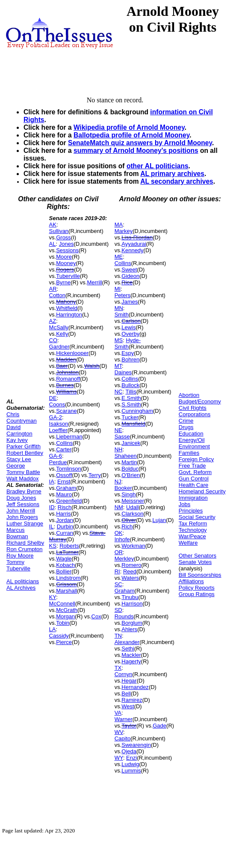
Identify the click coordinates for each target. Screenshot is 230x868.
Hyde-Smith (128, 343)
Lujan (159, 520)
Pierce (64, 642)
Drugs (186, 427)
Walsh (92, 366)
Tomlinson (69, 469)
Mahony (66, 302)
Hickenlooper (72, 353)
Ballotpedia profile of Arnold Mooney (131, 135)
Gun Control (194, 479)
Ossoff (64, 475)
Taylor (129, 726)
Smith (122, 315)
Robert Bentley (25, 453)
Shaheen (126, 456)
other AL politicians (158, 166)
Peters (123, 295)
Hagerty (131, 661)
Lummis (131, 771)
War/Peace (192, 536)
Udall (133, 507)
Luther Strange (25, 523)
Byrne (63, 282)
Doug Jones (21, 498)
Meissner (133, 501)
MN (119, 308)
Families (189, 453)
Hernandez (135, 687)
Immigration (193, 498)
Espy (128, 353)
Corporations (195, 414)
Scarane (66, 411)
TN (118, 636)
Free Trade (192, 466)
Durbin (65, 526)
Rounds (124, 616)
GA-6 (56, 456)
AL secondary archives (177, 181)
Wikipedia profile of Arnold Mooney (129, 127)
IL (52, 526)
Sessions (67, 250)
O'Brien (131, 475)
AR (53, 289)
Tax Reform (193, 523)
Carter (64, 449)
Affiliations (191, 581)
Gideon (130, 276)
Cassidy (59, 636)
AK (53, 225)
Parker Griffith (24, 446)
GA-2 (56, 417)
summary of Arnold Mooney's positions (136, 151)
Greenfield (69, 501)
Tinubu (130, 597)
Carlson (131, 321)
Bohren (130, 359)
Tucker (130, 417)
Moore (64, 257)
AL (53, 244)
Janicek (131, 443)
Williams (66, 392)
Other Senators (198, 556)
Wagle (64, 559)
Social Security (197, 517)
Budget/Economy (200, 401)
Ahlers (129, 629)
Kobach (65, 565)
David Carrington (19, 430)
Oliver (129, 520)
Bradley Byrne (24, 491)
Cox (96, 616)
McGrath (67, 610)
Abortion (189, 395)
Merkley (124, 559)
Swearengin (136, 745)
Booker (123, 488)
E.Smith (131, 398)
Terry (95, 475)
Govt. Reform (195, 472)
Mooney (66, 263)
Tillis (131, 392)
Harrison (132, 604)
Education (191, 434)
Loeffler (58, 430)
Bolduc (130, 469)
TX (118, 668)
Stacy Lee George (19, 462)
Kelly (62, 334)
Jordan (65, 520)
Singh (128, 494)
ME (119, 257)
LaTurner (67, 552)
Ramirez (132, 700)
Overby (130, 334)
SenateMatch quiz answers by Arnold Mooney (140, 143)
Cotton (57, 295)
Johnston (67, 372)
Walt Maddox (22, 479)
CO (53, 340)
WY (119, 758)
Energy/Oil (192, 440)
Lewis (128, 327)
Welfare (188, 543)
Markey (124, 231)
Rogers (65, 270)
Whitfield (67, 308)
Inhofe (122, 539)
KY (53, 597)
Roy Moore (20, 556)
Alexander (127, 642)
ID (52, 507)
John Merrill (21, 511)
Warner (124, 719)
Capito (123, 738)
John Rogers (22, 517)
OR (119, 552)
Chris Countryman (22, 418)
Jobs (184, 504)
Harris (63, 514)
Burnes (65, 385)
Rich (127, 526)
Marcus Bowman (17, 533)
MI (118, 289)
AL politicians (23, 581)
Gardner (59, 347)
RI (117, 571)
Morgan (65, 616)
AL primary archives (172, 174)
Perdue (58, 462)
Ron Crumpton (25, 549)
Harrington (69, 315)
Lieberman (69, 437)
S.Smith (131, 404)
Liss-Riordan (137, 237)
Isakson (59, 424)
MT (118, 366)
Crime (186, 421)
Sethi (128, 649)
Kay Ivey (17, 440)
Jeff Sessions (23, 504)
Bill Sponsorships (200, 575)
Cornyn (124, 674)
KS (53, 546)
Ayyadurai (134, 244)
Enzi (131, 758)
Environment (194, 446)
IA (52, 482)
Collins (64, 443)
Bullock (130, 385)
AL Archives (21, 588)
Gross (63, 237)
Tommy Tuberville (18, 565)
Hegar (129, 681)
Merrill (94, 282)
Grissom (66, 584)
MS (119, 340)
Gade (159, 726)
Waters (130, 578)
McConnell (62, 604)
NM (119, 507)
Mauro (64, 494)
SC (118, 584)
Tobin (63, 623)
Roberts (69, 546)
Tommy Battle (23, 472)
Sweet (129, 270)
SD (118, 610)
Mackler (131, 655)
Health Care (193, 485)
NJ (118, 482)
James (130, 302)
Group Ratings (197, 594)
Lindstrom (68, 578)
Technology (193, 530)
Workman (133, 546)
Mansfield (133, 424)
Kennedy (132, 250)
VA (118, 713)
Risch (65, 507)
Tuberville (68, 276)
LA (53, 629)
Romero (131, 565)
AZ (53, 321)
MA (119, 225)
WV (119, 732)
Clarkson (132, 514)
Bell (126, 694)
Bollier (64, 571)
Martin (129, 462)
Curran (65, 533)
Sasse (122, 437)
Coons (57, 404)
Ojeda (129, 751)
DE (53, 398)
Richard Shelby (25, 543)
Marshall (66, 591)
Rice (127, 282)
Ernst (64, 482)
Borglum (132, 623)
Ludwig (130, 764)
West (128, 706)
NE (118, 430)
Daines (123, 372)
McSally (59, 327)
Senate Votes (195, 562)
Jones (66, 244)
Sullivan (59, 231)
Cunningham (137, 411)
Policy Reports (197, 588)
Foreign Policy (196, 459)
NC (119, 392)
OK (119, 533)
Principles (191, 511)
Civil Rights (193, 408)
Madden (66, 359)
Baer (62, 366)
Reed (130, 571)
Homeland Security (202, 491)
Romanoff (68, 379)
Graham (66, 488)
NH (119, 449)
